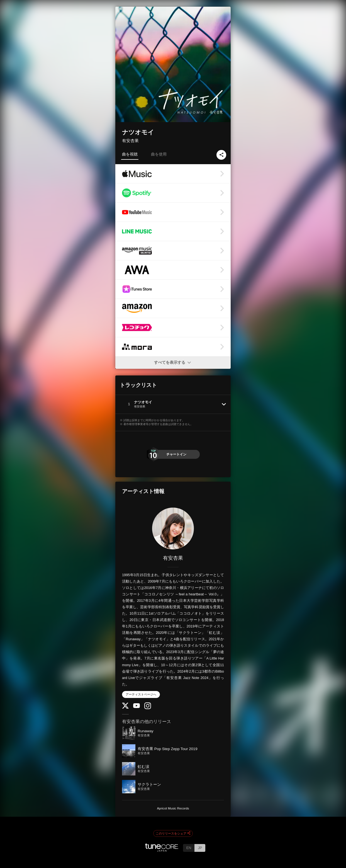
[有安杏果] (173, 528)
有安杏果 (130, 141)
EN (189, 848)
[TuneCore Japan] (162, 850)
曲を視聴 (130, 154)
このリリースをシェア (173, 833)
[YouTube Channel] (137, 707)
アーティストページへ (141, 694)
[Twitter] (125, 707)
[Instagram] (148, 708)
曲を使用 (159, 154)
